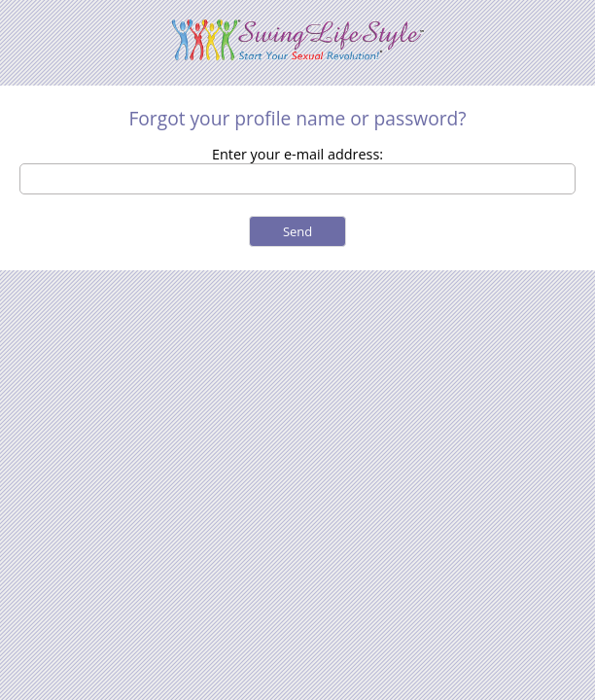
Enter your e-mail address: (297, 154)
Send (297, 231)
